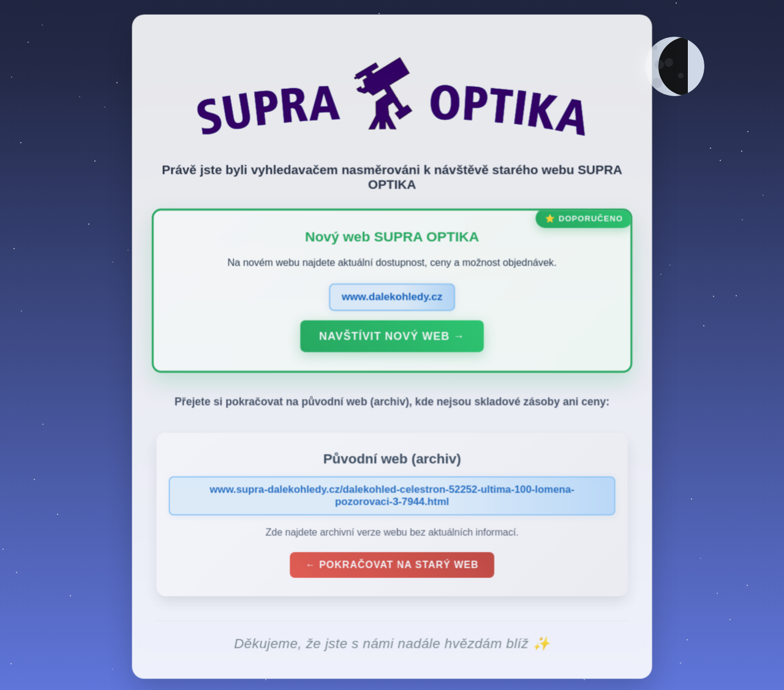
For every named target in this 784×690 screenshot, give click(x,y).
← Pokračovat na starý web (392, 568)
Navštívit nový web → (392, 339)
